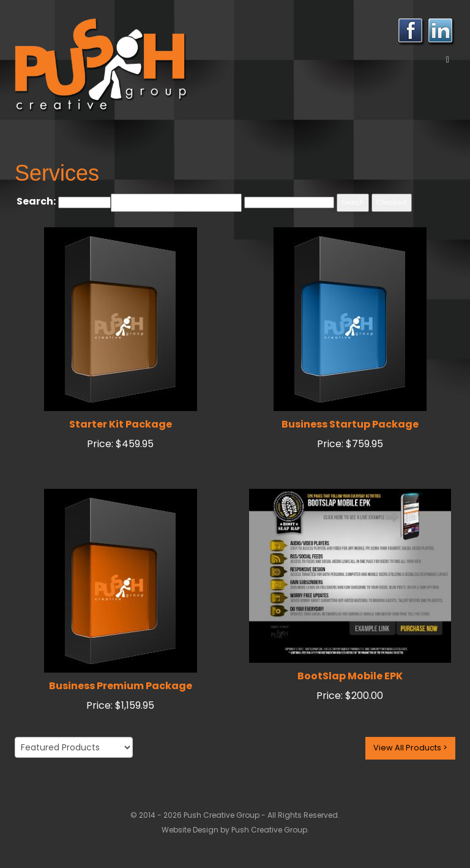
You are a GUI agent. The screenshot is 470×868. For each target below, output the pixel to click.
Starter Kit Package (121, 424)
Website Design (191, 830)
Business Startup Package (350, 424)
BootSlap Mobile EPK (350, 676)
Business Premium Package (121, 686)
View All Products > (410, 748)
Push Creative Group (269, 830)
